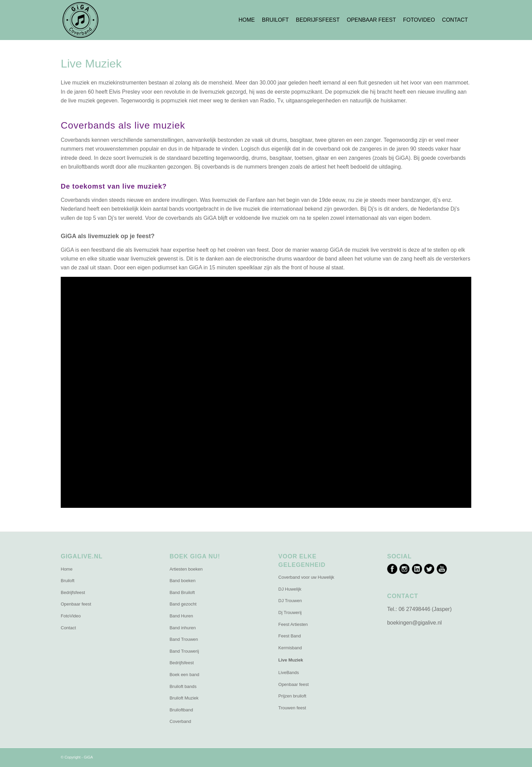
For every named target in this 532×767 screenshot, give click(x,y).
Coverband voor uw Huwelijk (306, 577)
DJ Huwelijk (290, 589)
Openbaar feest (76, 604)
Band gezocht (183, 604)
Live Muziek (291, 660)
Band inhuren (183, 628)
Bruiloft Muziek (184, 698)
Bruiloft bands (183, 686)
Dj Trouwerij (290, 612)
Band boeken (183, 581)
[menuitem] (247, 20)
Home (67, 569)
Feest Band (290, 636)
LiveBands (289, 673)
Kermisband (290, 648)
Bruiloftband (181, 710)
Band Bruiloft (182, 592)
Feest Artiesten (293, 624)
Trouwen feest (292, 708)
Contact (68, 628)
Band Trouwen (184, 639)
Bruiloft (68, 581)
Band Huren (181, 616)
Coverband (180, 721)
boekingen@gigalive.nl (414, 623)
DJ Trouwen (290, 601)
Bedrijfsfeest (73, 592)
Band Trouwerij (184, 651)
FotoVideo (71, 616)
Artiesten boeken (186, 569)
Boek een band (184, 675)
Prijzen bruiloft (292, 696)
